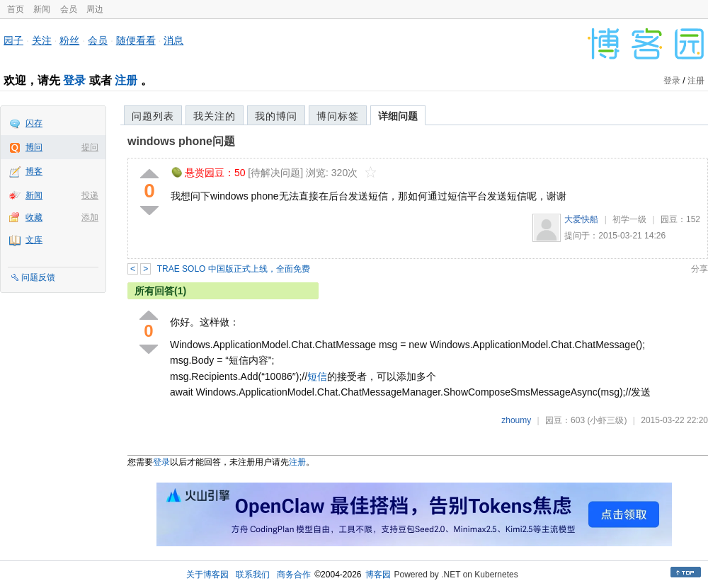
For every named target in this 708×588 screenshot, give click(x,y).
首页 (16, 9)
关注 (42, 40)
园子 (13, 40)
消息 (173, 40)
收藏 (34, 217)
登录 (74, 80)
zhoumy (516, 420)
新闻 (42, 9)
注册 (126, 80)
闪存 (34, 123)
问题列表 (153, 116)
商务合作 (294, 575)
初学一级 (629, 219)
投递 (90, 195)
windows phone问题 (181, 141)
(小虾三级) (607, 420)
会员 (69, 9)
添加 (90, 217)
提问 (90, 147)
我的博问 (276, 116)
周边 (95, 9)
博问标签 (338, 116)
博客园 (378, 575)
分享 (700, 269)
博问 (34, 147)
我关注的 (215, 116)
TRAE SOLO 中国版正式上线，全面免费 (234, 269)
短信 (317, 376)
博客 (34, 171)
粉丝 (69, 40)
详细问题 (398, 116)
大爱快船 (581, 219)
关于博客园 (207, 575)
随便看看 (136, 40)
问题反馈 (38, 277)
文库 (34, 240)
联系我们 (253, 575)
